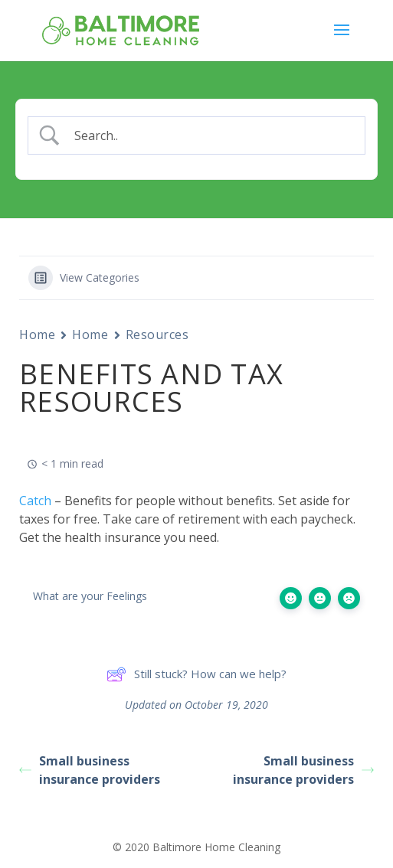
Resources (157, 334)
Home (37, 334)
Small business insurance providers (90, 770)
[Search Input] (210, 135)
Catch (35, 501)
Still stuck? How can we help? (196, 674)
